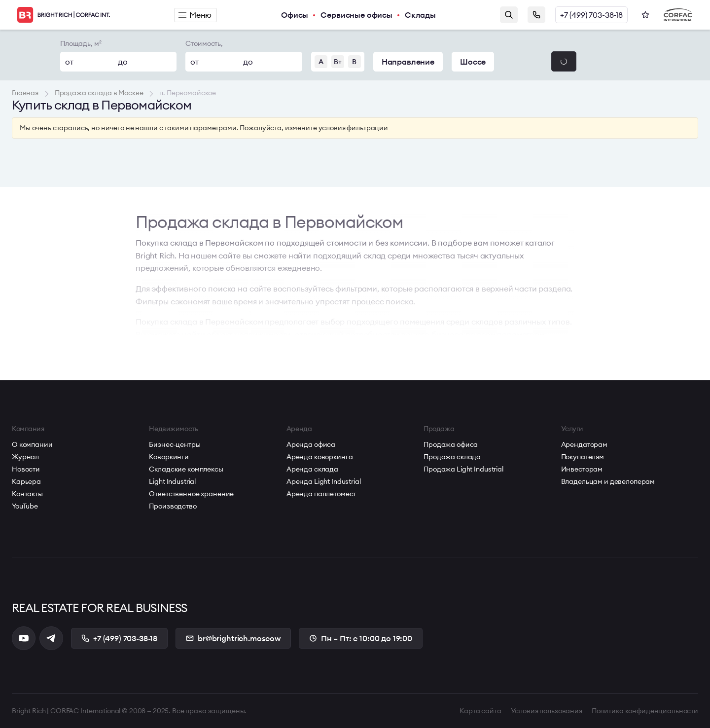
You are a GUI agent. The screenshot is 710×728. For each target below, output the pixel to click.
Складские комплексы (186, 469)
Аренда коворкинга (320, 457)
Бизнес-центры (175, 444)
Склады (420, 15)
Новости (26, 469)
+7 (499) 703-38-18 (591, 15)
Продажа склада (452, 457)
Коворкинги (169, 457)
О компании (32, 444)
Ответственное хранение (191, 494)
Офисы (295, 15)
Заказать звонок (536, 15)
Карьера (26, 481)
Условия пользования (547, 711)
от (69, 62)
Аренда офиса (311, 444)
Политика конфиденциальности (645, 711)
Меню (195, 15)
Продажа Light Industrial (463, 469)
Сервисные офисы (356, 15)
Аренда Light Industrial (324, 481)
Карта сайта (480, 711)
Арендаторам (584, 444)
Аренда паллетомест (321, 494)
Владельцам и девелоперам (608, 481)
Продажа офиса (451, 444)
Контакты (27, 494)
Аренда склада (312, 469)
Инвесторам (582, 469)
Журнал (25, 457)
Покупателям (583, 457)
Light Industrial (172, 481)
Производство (173, 506)
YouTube (25, 506)
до (123, 62)
